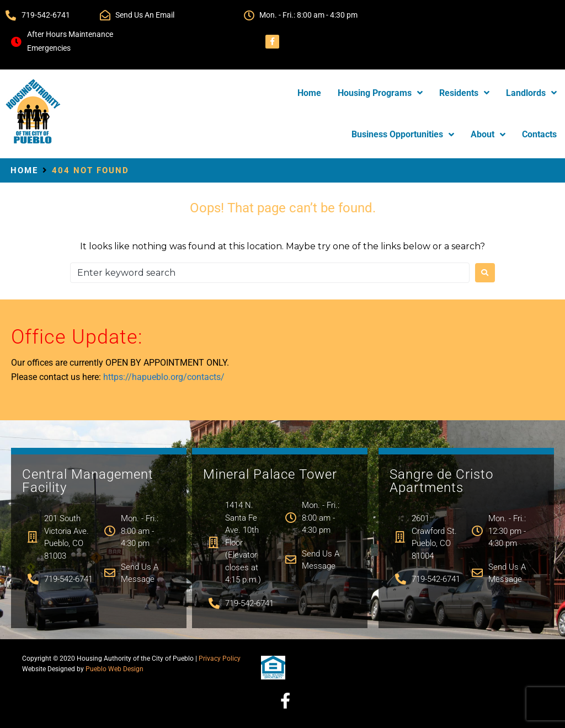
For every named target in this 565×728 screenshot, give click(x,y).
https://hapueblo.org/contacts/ (164, 377)
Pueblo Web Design (114, 669)
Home (24, 170)
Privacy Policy (220, 659)
